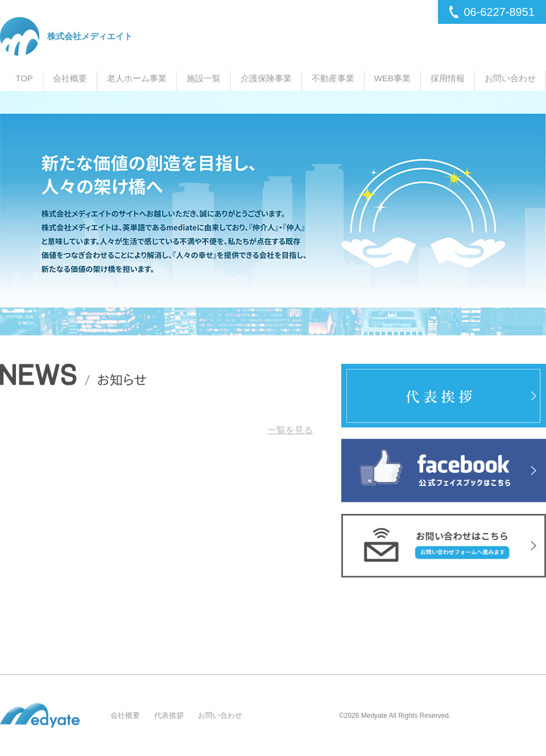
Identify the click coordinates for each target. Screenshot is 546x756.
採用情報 (448, 78)
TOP (24, 78)
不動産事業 (333, 78)
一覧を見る (290, 430)
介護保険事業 (266, 78)
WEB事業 (392, 78)
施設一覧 (204, 78)
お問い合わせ (510, 78)
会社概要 (70, 78)
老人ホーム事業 (137, 78)
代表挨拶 (169, 715)
